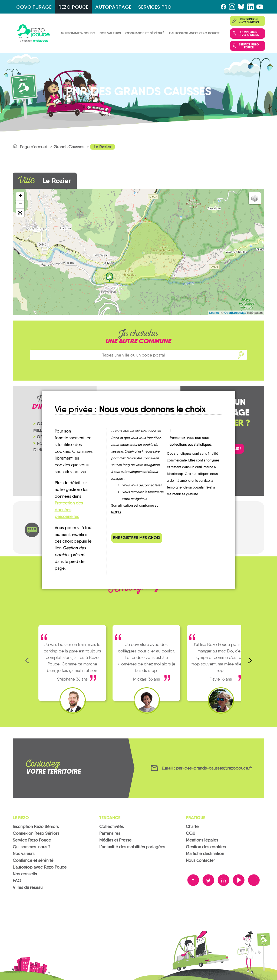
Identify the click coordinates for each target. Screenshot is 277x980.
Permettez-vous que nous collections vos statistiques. (191, 441)
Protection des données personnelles (69, 510)
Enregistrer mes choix (137, 538)
